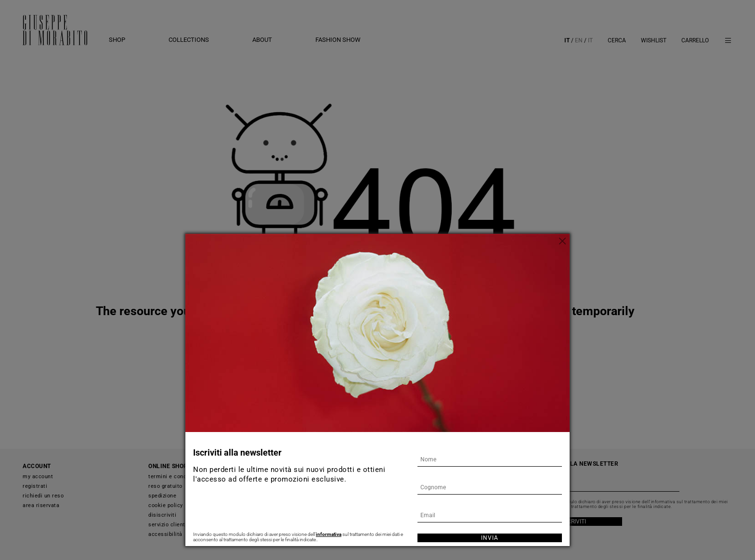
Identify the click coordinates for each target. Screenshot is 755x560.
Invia (490, 538)
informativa (329, 534)
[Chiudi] (562, 241)
